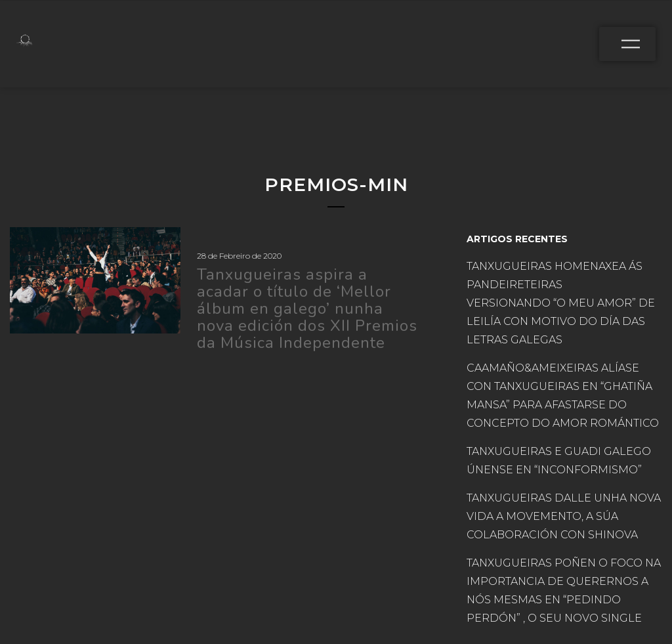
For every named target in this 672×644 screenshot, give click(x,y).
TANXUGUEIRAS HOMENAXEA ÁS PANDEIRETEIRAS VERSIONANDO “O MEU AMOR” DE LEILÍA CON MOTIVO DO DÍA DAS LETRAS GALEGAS (561, 303)
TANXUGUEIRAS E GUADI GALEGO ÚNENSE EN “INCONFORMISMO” (559, 461)
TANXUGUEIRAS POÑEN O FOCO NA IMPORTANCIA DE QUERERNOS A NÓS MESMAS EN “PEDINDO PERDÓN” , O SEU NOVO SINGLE (564, 590)
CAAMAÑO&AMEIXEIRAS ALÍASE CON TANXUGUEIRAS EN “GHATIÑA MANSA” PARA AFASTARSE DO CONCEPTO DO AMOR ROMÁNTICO (564, 396)
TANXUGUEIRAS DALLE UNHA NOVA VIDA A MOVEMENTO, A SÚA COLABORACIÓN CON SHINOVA (564, 516)
